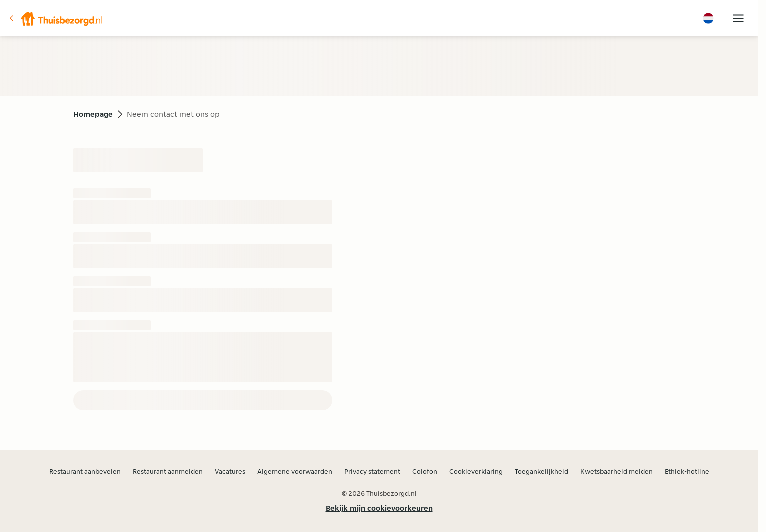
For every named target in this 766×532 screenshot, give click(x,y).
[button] (55, 18)
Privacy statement (372, 471)
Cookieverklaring (476, 471)
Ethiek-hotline (687, 471)
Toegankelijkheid (542, 471)
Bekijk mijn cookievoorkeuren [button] (379, 508)
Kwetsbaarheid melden (617, 471)
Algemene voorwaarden (295, 471)
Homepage (93, 114)
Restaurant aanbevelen (85, 471)
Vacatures (230, 471)
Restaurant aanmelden (168, 471)
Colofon (425, 471)
